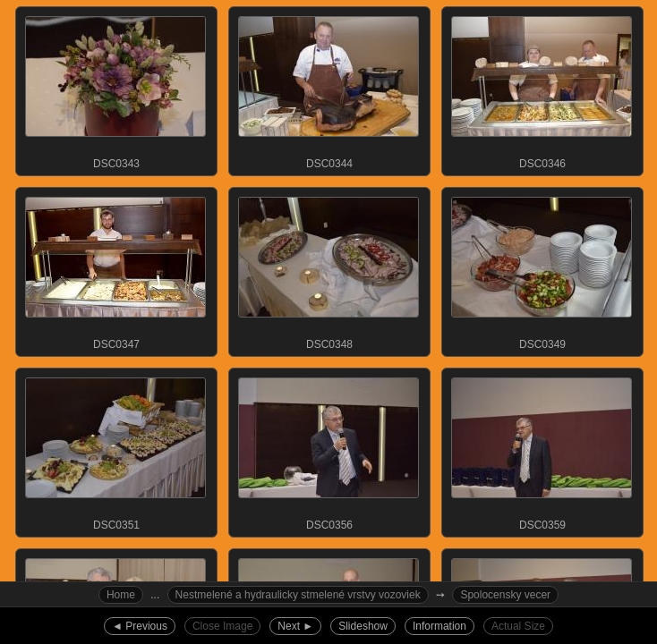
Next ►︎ (295, 626)
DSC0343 (115, 89)
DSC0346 (542, 89)
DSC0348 (328, 269)
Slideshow (363, 626)
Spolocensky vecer (505, 595)
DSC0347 (115, 269)
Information (439, 626)
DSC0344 (328, 89)
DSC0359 (542, 450)
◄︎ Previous (140, 626)
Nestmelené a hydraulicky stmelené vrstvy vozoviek (298, 595)
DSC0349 (542, 269)
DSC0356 (328, 450)
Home (121, 595)
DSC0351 (115, 450)
